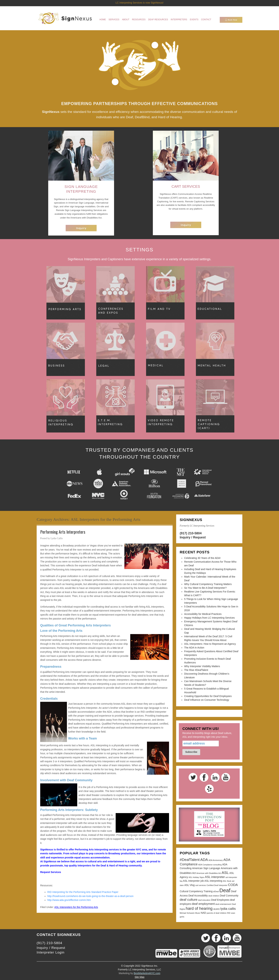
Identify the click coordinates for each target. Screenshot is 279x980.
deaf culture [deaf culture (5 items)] (189, 900)
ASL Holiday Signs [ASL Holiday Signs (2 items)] (196, 877)
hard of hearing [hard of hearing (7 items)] (199, 908)
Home (103, 20)
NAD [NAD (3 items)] (203, 913)
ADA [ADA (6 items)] (204, 860)
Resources (139, 20)
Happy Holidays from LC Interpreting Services (209, 618)
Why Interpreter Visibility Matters (202, 666)
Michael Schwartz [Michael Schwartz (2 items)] (187, 913)
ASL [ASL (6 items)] (225, 873)
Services (114, 20)
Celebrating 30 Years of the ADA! (202, 558)
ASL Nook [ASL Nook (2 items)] (227, 881)
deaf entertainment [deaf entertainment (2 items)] (223, 904)
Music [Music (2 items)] (198, 913)
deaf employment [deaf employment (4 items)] (203, 904)
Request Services (51, 872)
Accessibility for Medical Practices (203, 614)
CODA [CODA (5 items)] (233, 885)
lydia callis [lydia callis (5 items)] (228, 909)
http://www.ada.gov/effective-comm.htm (69, 900)
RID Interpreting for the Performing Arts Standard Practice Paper (83, 892)
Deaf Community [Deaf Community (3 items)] (229, 896)
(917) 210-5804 (191, 533)
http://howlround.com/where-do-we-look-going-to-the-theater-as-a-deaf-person (90, 896)
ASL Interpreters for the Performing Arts (76, 907)
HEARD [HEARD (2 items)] (216, 909)
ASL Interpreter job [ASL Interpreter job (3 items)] (193, 881)
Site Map (139, 977)
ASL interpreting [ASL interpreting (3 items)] (213, 881)
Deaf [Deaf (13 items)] (225, 890)
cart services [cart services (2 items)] (201, 885)
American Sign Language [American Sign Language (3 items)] (206, 868)
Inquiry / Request (193, 537)
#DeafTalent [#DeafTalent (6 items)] (190, 860)
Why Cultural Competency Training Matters (208, 584)
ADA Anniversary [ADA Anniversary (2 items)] (216, 860)
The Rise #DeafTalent (196, 670)
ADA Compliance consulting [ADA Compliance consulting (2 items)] (210, 865)
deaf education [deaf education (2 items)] (204, 900)
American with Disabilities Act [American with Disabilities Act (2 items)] (209, 873)
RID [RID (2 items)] (229, 913)
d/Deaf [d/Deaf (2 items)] (216, 891)
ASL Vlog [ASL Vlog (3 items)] (189, 885)
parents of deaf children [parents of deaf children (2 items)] (216, 913)
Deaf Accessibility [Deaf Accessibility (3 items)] (198, 896)
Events (194, 20)
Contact (206, 20)
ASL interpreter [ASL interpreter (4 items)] (215, 877)
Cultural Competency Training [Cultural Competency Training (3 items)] (196, 891)
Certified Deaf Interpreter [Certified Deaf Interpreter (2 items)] (217, 885)
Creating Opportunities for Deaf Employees (208, 696)
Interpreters (179, 20)
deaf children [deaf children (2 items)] (214, 896)
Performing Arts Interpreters (63, 532)
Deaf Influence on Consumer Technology (207, 700)
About (126, 20)
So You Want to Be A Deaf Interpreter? (205, 588)
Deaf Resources (158, 20)
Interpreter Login (51, 952)
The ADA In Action (194, 648)
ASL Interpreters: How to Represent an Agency (210, 644)
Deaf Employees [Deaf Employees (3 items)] (220, 900)
